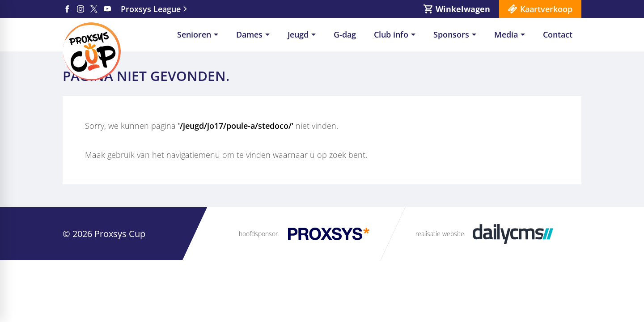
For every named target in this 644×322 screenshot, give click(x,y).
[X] (94, 9)
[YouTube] (107, 9)
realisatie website (440, 234)
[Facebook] (67, 9)
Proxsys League (151, 9)
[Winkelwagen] (457, 9)
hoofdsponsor (258, 234)
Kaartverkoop (546, 9)
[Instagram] (80, 9)
